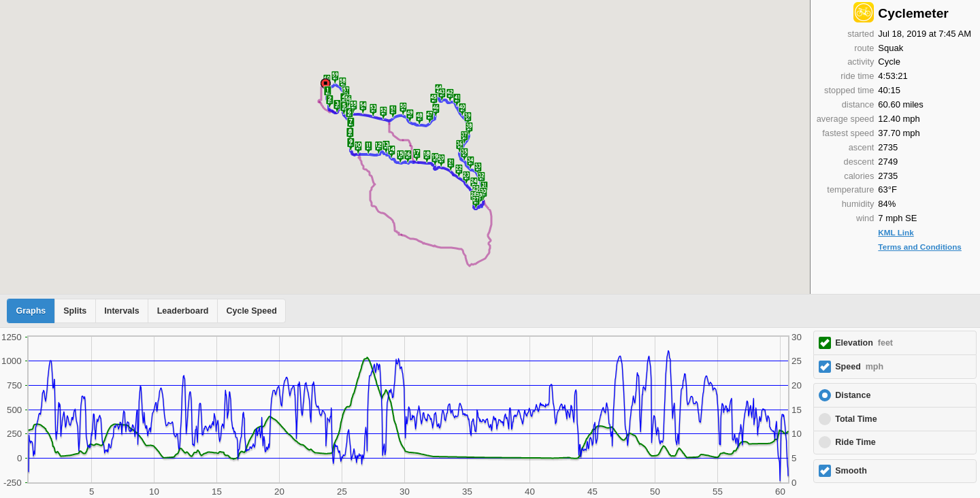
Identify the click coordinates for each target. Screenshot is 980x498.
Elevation (864, 343)
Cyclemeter (913, 13)
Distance (853, 395)
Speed (859, 367)
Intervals (121, 311)
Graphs (31, 311)
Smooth (851, 471)
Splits (75, 311)
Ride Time (855, 442)
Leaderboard (183, 311)
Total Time (856, 419)
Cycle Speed (251, 311)
